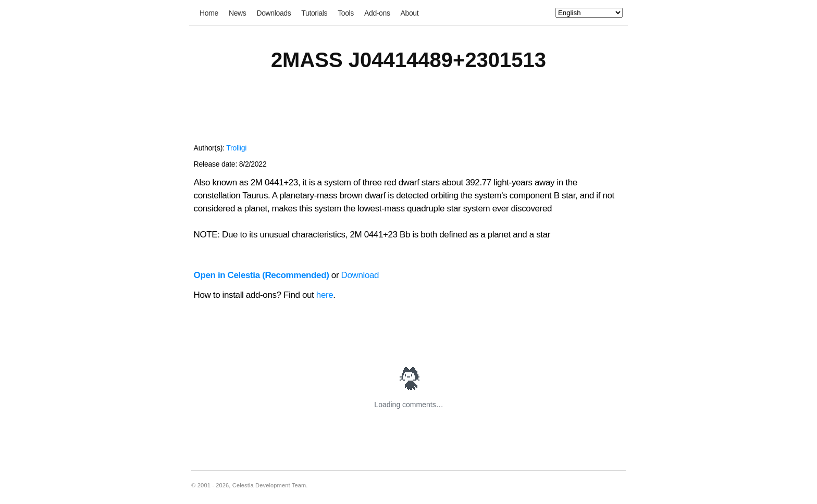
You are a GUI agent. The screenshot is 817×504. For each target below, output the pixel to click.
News (238, 13)
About (410, 13)
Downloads (274, 13)
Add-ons (377, 13)
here (325, 295)
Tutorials (314, 13)
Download (360, 275)
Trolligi (236, 148)
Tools (346, 13)
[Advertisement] (408, 114)
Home (209, 13)
